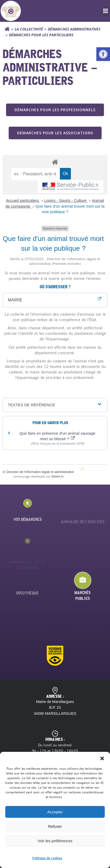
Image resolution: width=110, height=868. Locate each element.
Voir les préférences (55, 841)
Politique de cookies (47, 858)
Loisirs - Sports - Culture (66, 200)
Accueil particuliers (23, 200)
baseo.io (57, 476)
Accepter (55, 812)
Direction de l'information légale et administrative (40, 472)
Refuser (55, 826)
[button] (103, 54)
